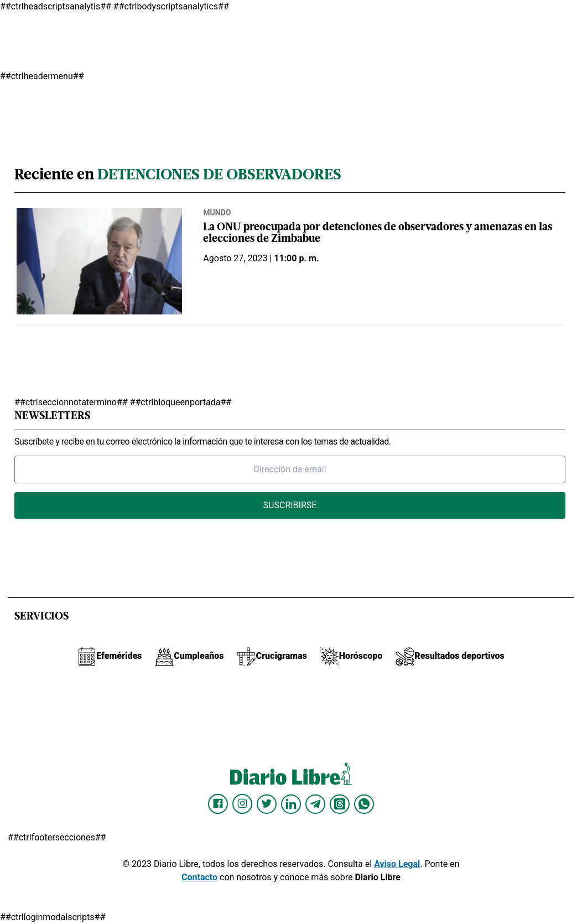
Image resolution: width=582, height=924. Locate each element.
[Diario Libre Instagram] (242, 804)
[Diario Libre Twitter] (267, 804)
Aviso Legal (397, 864)
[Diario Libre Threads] (340, 804)
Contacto (199, 877)
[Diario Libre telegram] (315, 804)
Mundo (217, 213)
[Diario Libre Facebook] (218, 804)
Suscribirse (290, 505)
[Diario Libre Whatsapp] (364, 804)
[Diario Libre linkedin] (291, 804)
